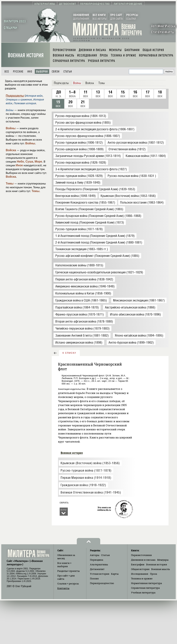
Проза (153, 574)
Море (38, 162)
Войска (11, 150)
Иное (19, 165)
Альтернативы (99, 564)
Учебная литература (143, 593)
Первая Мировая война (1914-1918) (86, 478)
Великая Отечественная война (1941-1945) (91, 492)
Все (7, 72)
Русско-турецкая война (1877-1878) (86, 470)
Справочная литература (145, 588)
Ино (30, 72)
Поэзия (94, 578)
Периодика (97, 560)
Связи (56, 72)
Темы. (36, 191)
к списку (69, 353)
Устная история (100, 574)
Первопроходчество (102, 583)
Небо (20, 162)
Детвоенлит (97, 569)
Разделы (68, 571)
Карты (115, 574)
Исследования (140, 574)
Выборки (42, 72)
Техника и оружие (142, 578)
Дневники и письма (143, 560)
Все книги (64, 565)
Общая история (140, 569)
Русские (18, 72)
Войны (11, 128)
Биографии (138, 564)
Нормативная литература (146, 583)
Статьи (68, 72)
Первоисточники (141, 555)
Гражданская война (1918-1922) (83, 485)
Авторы (95, 555)
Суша (29, 162)
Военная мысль (161, 569)
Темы (10, 183)
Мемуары (163, 560)
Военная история (26, 55)
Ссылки (68, 584)
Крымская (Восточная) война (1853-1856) (90, 463)
